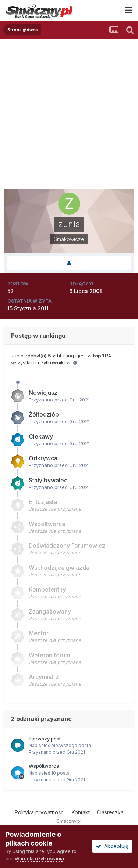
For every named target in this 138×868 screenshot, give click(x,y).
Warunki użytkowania (39, 858)
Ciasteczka (110, 812)
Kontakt (81, 812)
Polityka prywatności (40, 812)
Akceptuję (112, 846)
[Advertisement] (69, 112)
